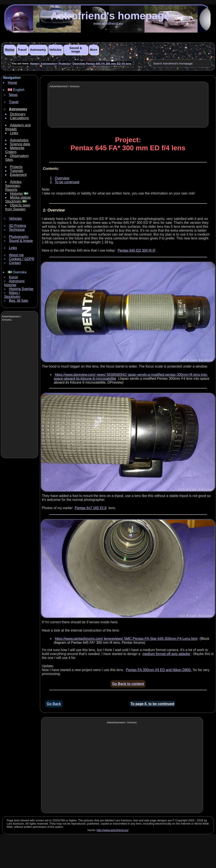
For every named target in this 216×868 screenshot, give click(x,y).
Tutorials (17, 171)
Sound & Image (76, 50)
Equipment (18, 175)
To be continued (67, 182)
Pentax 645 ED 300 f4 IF (137, 250)
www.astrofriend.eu (108, 24)
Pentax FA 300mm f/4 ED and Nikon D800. (159, 670)
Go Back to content (128, 684)
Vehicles (55, 50)
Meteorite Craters (15, 150)
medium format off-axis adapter (166, 654)
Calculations (19, 118)
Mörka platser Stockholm (18, 199)
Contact (15, 263)
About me (16, 255)
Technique (17, 230)
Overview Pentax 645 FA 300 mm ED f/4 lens (102, 64)
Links (14, 133)
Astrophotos (19, 140)
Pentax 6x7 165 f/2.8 (91, 508)
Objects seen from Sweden (18, 207)
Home (10, 50)
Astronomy (38, 50)
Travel (22, 50)
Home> (35, 64)
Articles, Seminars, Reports (14, 186)
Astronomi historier (14, 283)
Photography (19, 237)
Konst (13, 277)
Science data (20, 144)
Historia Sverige (21, 289)
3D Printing (17, 226)
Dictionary (18, 114)
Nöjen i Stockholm (12, 295)
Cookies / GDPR (22, 259)
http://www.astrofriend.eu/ (113, 830)
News (13, 95)
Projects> (65, 64)
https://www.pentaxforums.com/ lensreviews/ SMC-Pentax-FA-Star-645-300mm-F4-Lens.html (126, 639)
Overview (62, 178)
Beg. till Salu (19, 301)
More (93, 50)
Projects (16, 167)
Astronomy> (49, 64)
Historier (16, 194)
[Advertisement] (19, 390)
